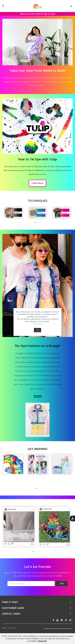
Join (62, 584)
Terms (5, 628)
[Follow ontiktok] (70, 620)
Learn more (37, 324)
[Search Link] (71, 6)
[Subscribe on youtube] (57, 620)
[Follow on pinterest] (62, 620)
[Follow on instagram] (66, 620)
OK (37, 330)
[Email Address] (31, 584)
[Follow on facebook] (53, 620)
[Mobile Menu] (3, 6)
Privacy (13, 628)
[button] (35, 223)
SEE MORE (38, 396)
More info (42, 641)
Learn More (37, 183)
